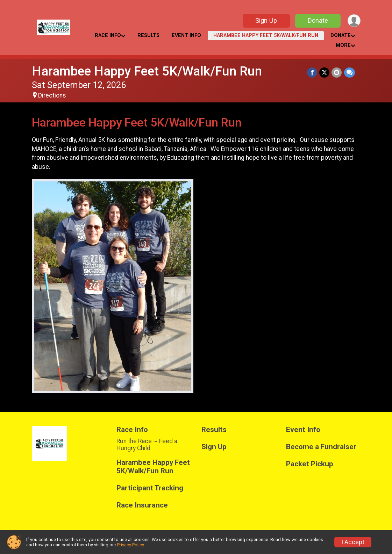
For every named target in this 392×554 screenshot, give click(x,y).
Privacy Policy (130, 545)
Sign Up (266, 20)
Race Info (108, 35)
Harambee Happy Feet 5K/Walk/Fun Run (266, 35)
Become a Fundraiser (321, 447)
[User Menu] (354, 21)
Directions (52, 95)
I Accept (353, 542)
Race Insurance (142, 505)
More (343, 45)
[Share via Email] (337, 73)
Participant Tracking (150, 488)
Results (148, 35)
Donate (318, 20)
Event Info (186, 35)
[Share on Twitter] (325, 73)
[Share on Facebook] (312, 73)
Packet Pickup (310, 464)
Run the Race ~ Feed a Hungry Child (147, 445)
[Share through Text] (350, 73)
